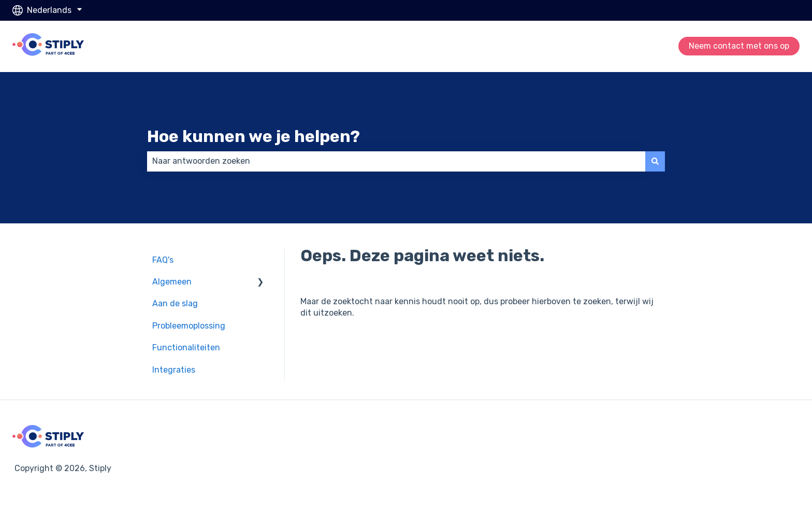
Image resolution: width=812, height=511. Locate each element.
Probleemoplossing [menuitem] (189, 326)
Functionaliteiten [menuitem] (186, 347)
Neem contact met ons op (739, 46)
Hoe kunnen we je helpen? (253, 136)
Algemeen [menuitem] (172, 282)
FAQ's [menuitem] (163, 260)
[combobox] (396, 161)
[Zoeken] (655, 161)
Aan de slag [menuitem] (175, 303)
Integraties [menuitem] (174, 370)
